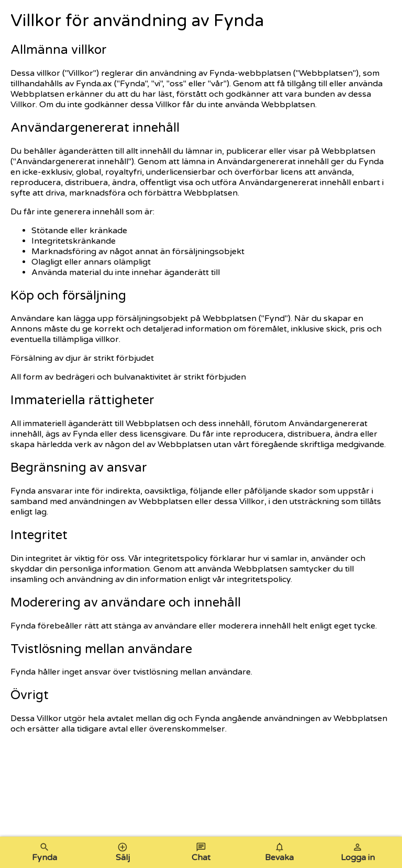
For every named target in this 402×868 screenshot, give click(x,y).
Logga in (358, 852)
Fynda (44, 852)
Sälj (123, 852)
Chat (201, 852)
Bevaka (279, 852)
